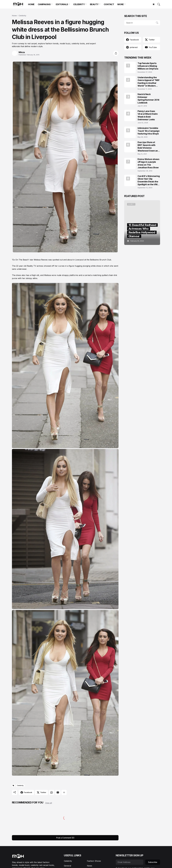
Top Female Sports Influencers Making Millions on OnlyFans (148, 66)
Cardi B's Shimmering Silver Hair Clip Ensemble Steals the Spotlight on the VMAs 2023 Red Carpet (149, 180)
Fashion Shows (94, 861)
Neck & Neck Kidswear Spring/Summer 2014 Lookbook (148, 98)
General (67, 866)
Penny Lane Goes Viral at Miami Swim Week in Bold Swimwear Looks (148, 115)
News (90, 866)
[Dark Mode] (152, 4)
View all (49, 803)
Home (14, 16)
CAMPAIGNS (44, 4)
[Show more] (64, 792)
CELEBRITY (79, 4)
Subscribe (153, 862)
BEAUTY (94, 4)
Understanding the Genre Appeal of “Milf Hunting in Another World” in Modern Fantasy (148, 82)
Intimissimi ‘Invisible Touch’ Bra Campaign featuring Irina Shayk (149, 131)
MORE (121, 4)
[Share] (116, 53)
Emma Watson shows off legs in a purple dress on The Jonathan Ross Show (148, 163)
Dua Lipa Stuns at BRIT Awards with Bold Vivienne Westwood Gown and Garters (148, 147)
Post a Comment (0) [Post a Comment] (65, 838)
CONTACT (109, 4)
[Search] (158, 4)
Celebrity (22, 16)
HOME (31, 4)
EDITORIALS (62, 4)
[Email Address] (130, 862)
